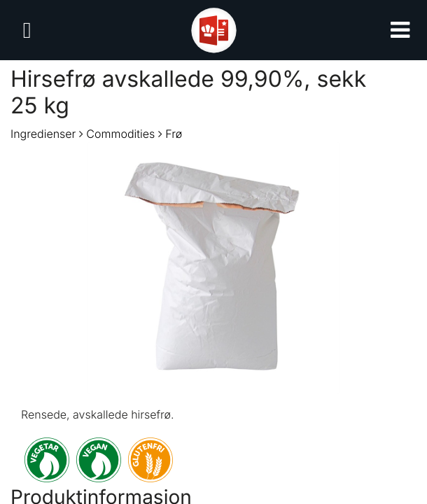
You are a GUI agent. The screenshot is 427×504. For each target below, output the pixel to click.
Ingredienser (43, 134)
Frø (174, 134)
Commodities (120, 134)
